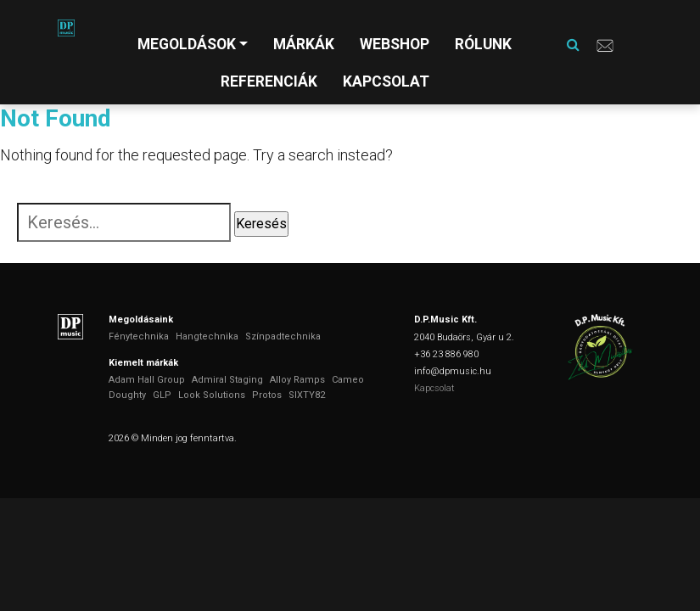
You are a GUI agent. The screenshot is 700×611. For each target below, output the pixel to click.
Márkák (304, 44)
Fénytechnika (139, 336)
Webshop (395, 44)
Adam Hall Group (147, 380)
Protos (267, 395)
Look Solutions (212, 395)
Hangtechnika (207, 336)
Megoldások (187, 44)
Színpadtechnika (283, 336)
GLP (162, 395)
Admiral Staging (227, 380)
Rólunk (483, 44)
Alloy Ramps (297, 380)
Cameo (348, 380)
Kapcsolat (386, 81)
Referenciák (269, 81)
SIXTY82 (307, 395)
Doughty (127, 395)
